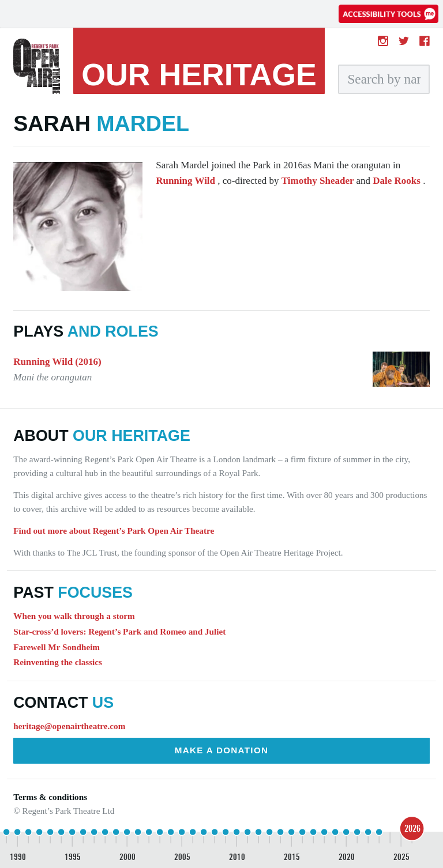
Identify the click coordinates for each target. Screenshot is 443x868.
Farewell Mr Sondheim (57, 647)
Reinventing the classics (58, 662)
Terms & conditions (50, 797)
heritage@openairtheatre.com (69, 726)
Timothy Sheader (319, 181)
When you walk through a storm (74, 616)
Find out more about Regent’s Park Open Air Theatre (114, 531)
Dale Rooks (398, 181)
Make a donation (222, 750)
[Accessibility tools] (388, 14)
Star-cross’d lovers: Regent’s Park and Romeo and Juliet (119, 631)
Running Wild (187, 181)
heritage (199, 74)
